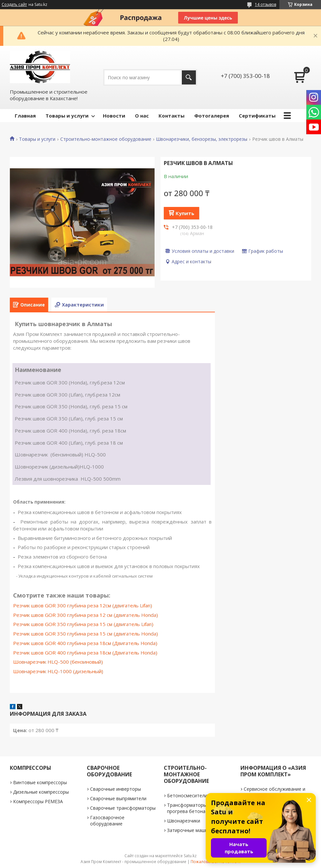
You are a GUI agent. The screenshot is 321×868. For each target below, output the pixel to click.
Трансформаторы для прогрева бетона (191, 808)
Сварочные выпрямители (118, 798)
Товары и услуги (67, 116)
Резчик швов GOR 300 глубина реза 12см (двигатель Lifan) (83, 605)
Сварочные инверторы (115, 789)
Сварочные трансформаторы (123, 808)
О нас (142, 116)
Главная (25, 116)
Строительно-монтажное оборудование (106, 139)
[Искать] (189, 77)
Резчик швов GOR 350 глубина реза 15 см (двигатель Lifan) (83, 624)
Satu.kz (190, 856)
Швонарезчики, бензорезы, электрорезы (202, 139)
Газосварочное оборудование (107, 821)
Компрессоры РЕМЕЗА (38, 801)
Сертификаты (257, 116)
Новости (114, 116)
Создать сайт (14, 5)
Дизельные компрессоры (41, 792)
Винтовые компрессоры (40, 782)
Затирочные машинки (191, 830)
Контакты (171, 116)
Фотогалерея (212, 116)
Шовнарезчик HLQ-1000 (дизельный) (58, 671)
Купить (185, 213)
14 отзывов (265, 4)
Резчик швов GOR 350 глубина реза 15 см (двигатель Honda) (85, 634)
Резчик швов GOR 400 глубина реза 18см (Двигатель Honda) (85, 643)
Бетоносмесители (187, 795)
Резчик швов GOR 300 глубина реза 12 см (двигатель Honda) (85, 615)
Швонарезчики (184, 821)
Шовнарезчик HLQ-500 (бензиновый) (58, 662)
